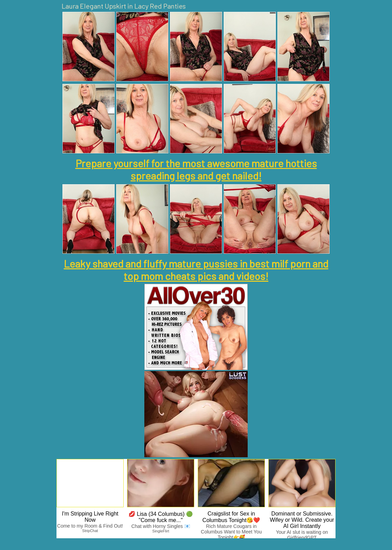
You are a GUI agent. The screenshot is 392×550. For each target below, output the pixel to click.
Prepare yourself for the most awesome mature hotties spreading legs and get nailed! (196, 169)
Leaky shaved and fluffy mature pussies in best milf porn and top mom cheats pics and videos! (196, 270)
